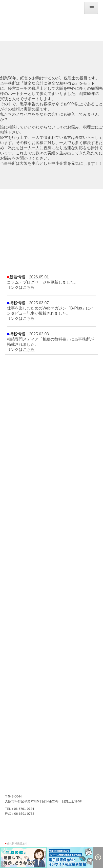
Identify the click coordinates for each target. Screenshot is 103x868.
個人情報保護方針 (17, 843)
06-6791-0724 (24, 809)
